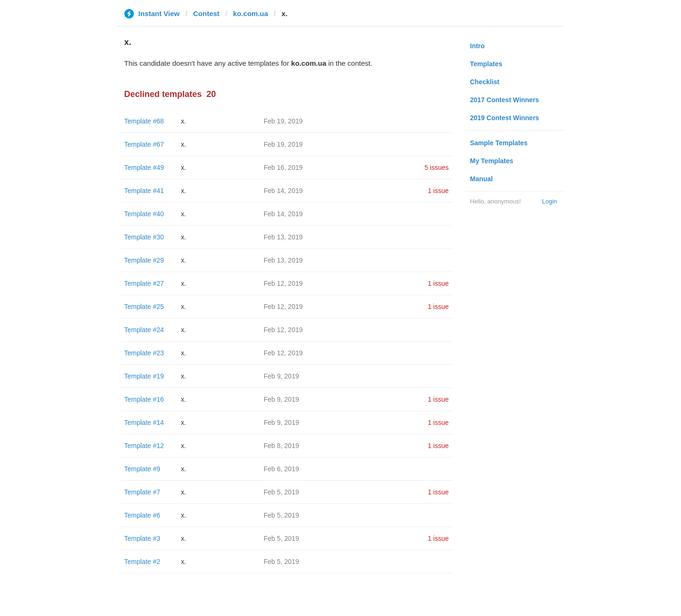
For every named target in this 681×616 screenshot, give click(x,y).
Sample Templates (499, 143)
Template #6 (142, 515)
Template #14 (144, 422)
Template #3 (142, 538)
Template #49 (144, 167)
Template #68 (144, 121)
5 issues (436, 167)
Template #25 (144, 307)
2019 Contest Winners (505, 118)
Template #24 (144, 330)
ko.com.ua (251, 13)
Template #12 (144, 446)
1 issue (438, 191)
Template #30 (144, 237)
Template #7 (142, 492)
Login (550, 201)
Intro (477, 46)
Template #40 (144, 214)
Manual (481, 179)
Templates (486, 64)
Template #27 (144, 283)
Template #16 (144, 399)
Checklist (485, 82)
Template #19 (144, 376)
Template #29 (144, 260)
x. (184, 121)
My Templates (492, 161)
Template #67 (144, 144)
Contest (206, 13)
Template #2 (142, 562)
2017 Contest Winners (505, 100)
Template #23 (144, 353)
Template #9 (142, 469)
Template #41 (144, 191)
